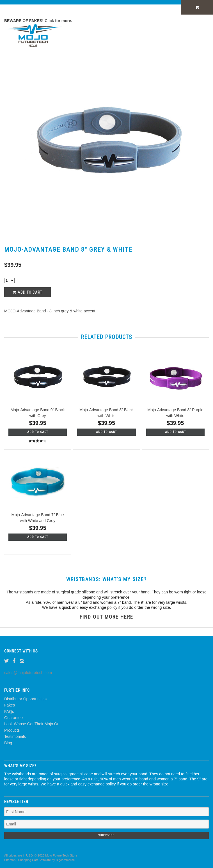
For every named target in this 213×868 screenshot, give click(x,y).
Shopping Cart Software (34, 860)
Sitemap (10, 860)
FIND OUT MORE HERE (106, 617)
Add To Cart (38, 432)
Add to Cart (28, 292)
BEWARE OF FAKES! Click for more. (38, 21)
